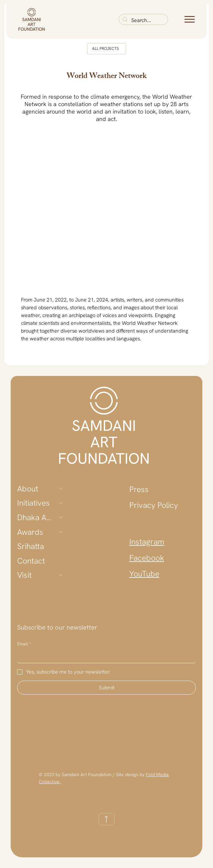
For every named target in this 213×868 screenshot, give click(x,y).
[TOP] (107, 819)
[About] (61, 489)
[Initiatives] (61, 503)
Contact (31, 561)
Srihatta (31, 546)
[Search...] (143, 20)
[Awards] (61, 532)
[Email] (105, 656)
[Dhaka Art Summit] (61, 517)
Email (24, 644)
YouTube (144, 574)
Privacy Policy (154, 505)
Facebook (147, 558)
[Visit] (61, 575)
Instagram (147, 542)
